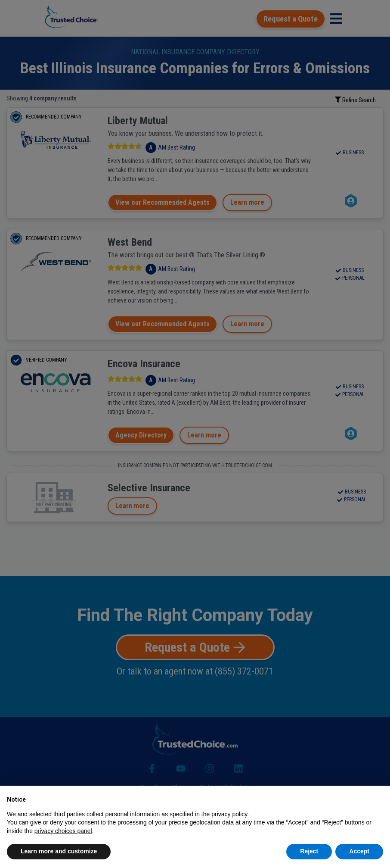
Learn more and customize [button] (59, 851)
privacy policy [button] (229, 814)
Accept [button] (359, 851)
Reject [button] (309, 851)
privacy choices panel (63, 831)
